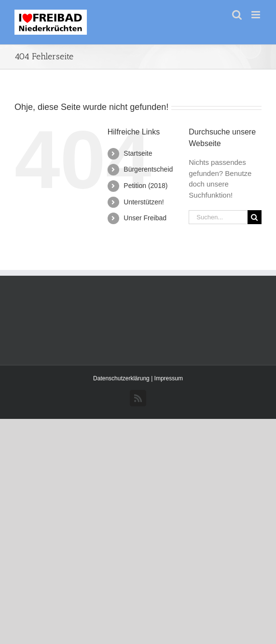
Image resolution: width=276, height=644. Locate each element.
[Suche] (255, 217)
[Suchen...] (218, 217)
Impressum (169, 378)
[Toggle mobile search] (237, 15)
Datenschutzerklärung (122, 378)
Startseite (138, 153)
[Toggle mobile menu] (256, 15)
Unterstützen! (144, 202)
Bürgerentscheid (148, 169)
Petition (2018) (145, 186)
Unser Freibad (145, 218)
